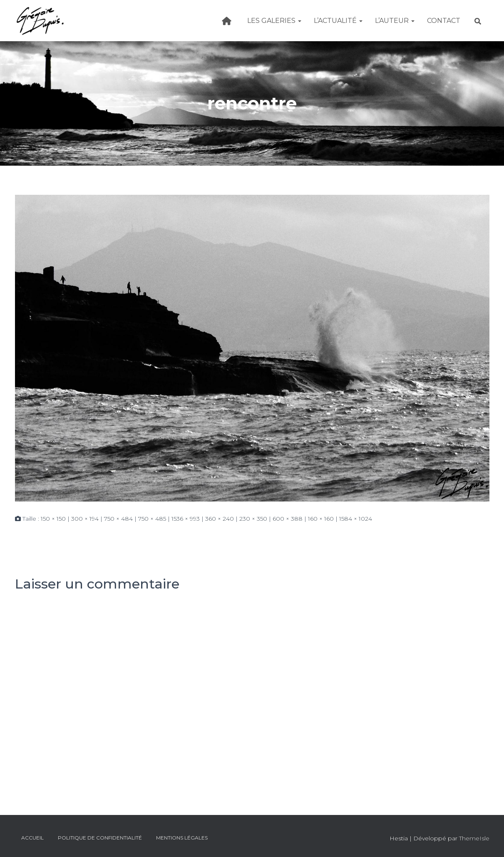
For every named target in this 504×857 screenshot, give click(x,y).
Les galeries (274, 21)
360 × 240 (220, 519)
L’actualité (338, 21)
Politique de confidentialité (100, 838)
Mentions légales (182, 838)
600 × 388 (288, 519)
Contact (444, 21)
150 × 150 (53, 519)
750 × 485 (152, 519)
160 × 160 (321, 519)
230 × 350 (253, 519)
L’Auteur (395, 21)
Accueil (32, 838)
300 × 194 (85, 519)
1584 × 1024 (356, 519)
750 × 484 (118, 519)
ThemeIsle (474, 838)
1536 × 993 (186, 519)
